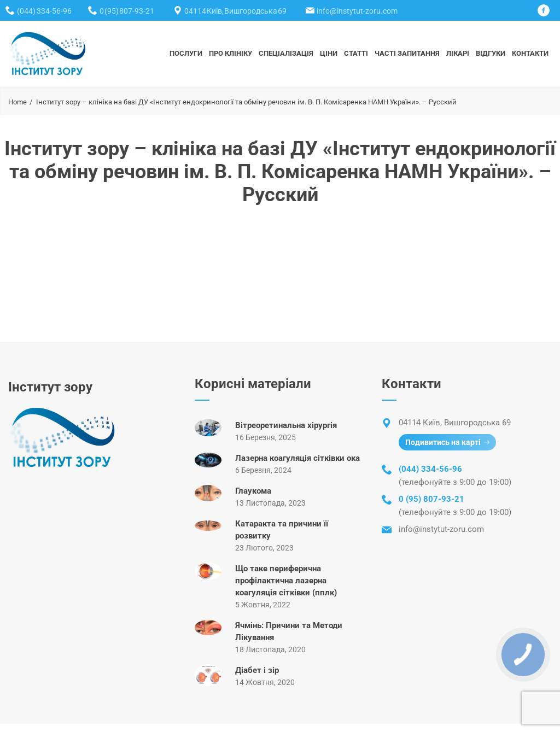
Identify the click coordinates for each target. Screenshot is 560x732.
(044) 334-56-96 (44, 11)
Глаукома (253, 491)
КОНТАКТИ (530, 53)
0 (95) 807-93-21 (127, 11)
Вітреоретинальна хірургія (286, 425)
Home (17, 102)
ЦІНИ (329, 53)
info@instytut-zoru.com (357, 11)
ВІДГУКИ (491, 53)
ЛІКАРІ (458, 53)
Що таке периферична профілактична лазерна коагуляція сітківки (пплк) (286, 581)
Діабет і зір (257, 670)
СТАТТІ (356, 53)
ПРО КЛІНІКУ (231, 53)
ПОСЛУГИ (186, 53)
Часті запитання (407, 53)
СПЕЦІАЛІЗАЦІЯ (286, 53)
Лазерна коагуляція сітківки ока (297, 458)
